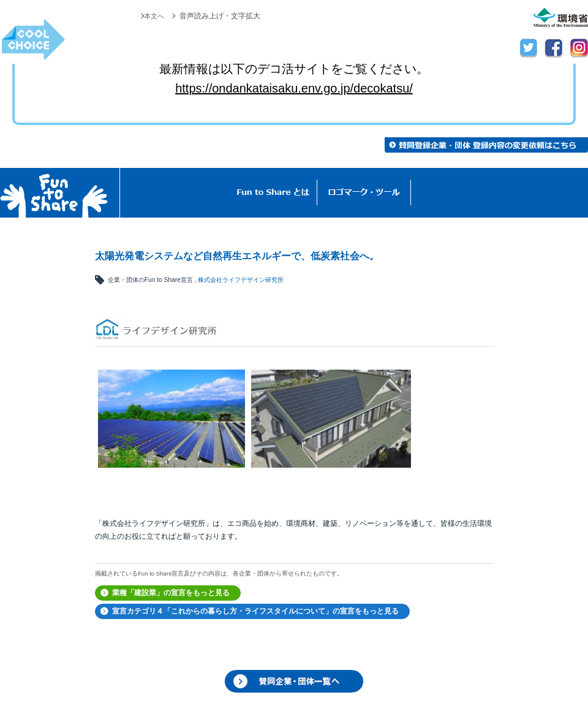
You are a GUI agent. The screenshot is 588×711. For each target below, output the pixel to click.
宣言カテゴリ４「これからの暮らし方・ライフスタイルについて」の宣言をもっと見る (255, 611)
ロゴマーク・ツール (364, 193)
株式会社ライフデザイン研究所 (241, 280)
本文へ (153, 16)
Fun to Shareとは (273, 193)
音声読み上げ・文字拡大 (220, 16)
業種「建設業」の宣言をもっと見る (171, 593)
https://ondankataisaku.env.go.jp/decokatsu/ (294, 88)
